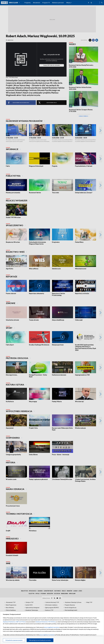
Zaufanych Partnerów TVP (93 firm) (46, 622)
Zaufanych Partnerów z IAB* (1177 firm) (14, 622)
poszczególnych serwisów (52, 627)
